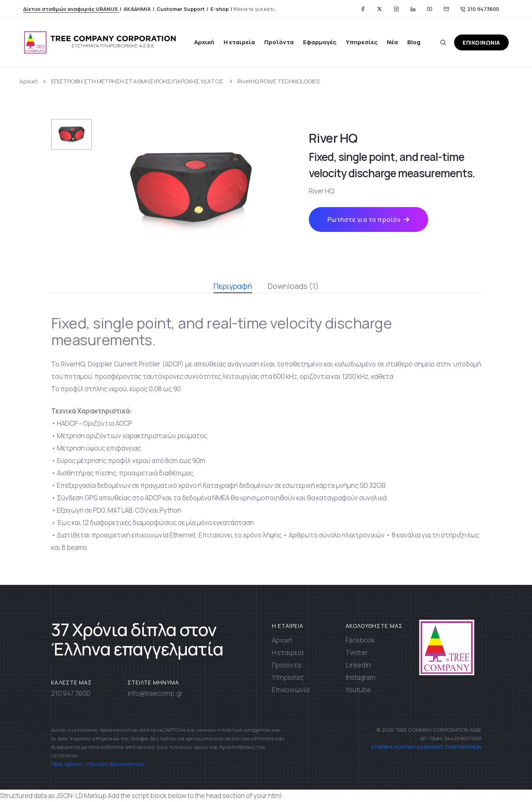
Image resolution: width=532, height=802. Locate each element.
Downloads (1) (293, 286)
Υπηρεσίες (362, 42)
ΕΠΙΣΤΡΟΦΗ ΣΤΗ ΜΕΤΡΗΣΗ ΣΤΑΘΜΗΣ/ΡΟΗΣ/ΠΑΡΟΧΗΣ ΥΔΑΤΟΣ (138, 81)
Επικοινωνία (291, 690)
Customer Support (181, 9)
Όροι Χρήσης (67, 764)
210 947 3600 (71, 693)
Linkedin (358, 665)
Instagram (361, 677)
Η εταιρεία (239, 42)
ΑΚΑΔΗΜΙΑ (137, 9)
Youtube (358, 690)
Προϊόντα (279, 42)
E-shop (220, 9)
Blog (414, 42)
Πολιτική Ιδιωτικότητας (116, 764)
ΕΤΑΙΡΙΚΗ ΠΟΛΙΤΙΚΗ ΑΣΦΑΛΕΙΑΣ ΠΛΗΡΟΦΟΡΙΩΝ (426, 747)
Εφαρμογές (320, 42)
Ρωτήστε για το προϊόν (368, 220)
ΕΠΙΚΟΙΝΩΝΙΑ (481, 42)
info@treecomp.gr (155, 693)
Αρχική (204, 42)
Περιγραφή (233, 287)
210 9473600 (480, 9)
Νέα (392, 42)
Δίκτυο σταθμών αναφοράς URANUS (71, 9)
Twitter (357, 652)
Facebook (360, 640)
